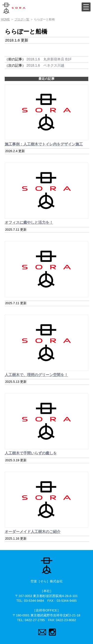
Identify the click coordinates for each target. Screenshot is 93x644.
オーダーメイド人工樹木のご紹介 (33, 532)
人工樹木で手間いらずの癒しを (31, 453)
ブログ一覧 (22, 19)
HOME (5, 19)
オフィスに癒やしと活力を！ (29, 222)
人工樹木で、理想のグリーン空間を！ (36, 375)
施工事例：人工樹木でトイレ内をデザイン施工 (44, 144)
